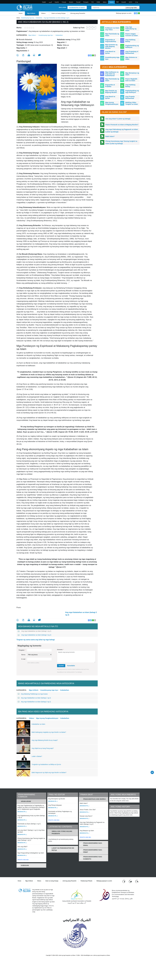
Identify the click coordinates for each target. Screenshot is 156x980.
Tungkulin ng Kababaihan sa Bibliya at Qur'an (46, 764)
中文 (93, 2)
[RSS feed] (137, 881)
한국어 (131, 2)
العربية (50, 2)
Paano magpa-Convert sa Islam (131, 35)
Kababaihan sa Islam (39, 724)
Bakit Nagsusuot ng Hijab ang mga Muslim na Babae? (49, 772)
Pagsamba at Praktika (110, 86)
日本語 (98, 2)
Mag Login (62, 7)
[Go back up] (152, 772)
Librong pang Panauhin (78, 13)
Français (64, 2)
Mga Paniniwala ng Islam (112, 35)
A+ (94, 28)
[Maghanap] (123, 7)
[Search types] (132, 7)
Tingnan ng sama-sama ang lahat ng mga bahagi (36, 640)
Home (21, 13)
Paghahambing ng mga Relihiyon (132, 91)
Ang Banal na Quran (110, 52)
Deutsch (71, 2)
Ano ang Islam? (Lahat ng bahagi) (118, 119)
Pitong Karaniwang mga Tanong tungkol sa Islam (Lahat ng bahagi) (121, 142)
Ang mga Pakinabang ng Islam (131, 29)
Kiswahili (124, 2)
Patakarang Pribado (86, 881)
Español (57, 2)
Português (86, 2)
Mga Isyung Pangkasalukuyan (47, 718)
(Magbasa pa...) (22, 812)
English (44, 2)
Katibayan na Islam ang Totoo (112, 29)
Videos (43, 13)
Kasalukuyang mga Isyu (28, 18)
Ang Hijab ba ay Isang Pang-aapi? (43, 748)
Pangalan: (22, 650)
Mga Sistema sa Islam (131, 58)
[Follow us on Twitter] (131, 881)
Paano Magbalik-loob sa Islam (131, 80)
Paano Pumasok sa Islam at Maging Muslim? (122, 125)
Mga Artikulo (31, 13)
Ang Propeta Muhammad (130, 97)
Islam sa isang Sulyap (58, 13)
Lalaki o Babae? (37, 756)
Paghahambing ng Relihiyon (132, 46)
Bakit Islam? (110, 136)
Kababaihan (39, 18)
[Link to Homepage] (24, 7)
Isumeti (61, 666)
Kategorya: (22, 35)
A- (88, 28)
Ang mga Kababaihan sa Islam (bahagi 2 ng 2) (81, 614)
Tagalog (111, 2)
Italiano (105, 2)
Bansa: (23, 655)
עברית (137, 2)
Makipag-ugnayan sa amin (124, 13)
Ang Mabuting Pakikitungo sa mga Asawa (33, 694)
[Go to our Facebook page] (124, 881)
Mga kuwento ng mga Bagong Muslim (111, 46)
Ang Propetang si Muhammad (132, 52)
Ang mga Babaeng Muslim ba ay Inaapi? (45, 740)
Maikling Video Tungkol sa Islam (132, 103)
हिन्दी (117, 2)
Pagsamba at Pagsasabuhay (111, 41)
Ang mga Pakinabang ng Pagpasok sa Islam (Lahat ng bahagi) (122, 131)
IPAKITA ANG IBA (23, 860)
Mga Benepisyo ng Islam (132, 74)
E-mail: (23, 659)
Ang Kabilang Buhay (130, 41)
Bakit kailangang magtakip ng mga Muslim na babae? (49, 732)
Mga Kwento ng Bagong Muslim (111, 91)
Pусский (78, 2)
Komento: (60, 650)
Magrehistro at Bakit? (77, 8)
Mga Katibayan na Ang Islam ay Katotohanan (112, 74)
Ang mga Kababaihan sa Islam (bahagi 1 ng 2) (35, 631)
